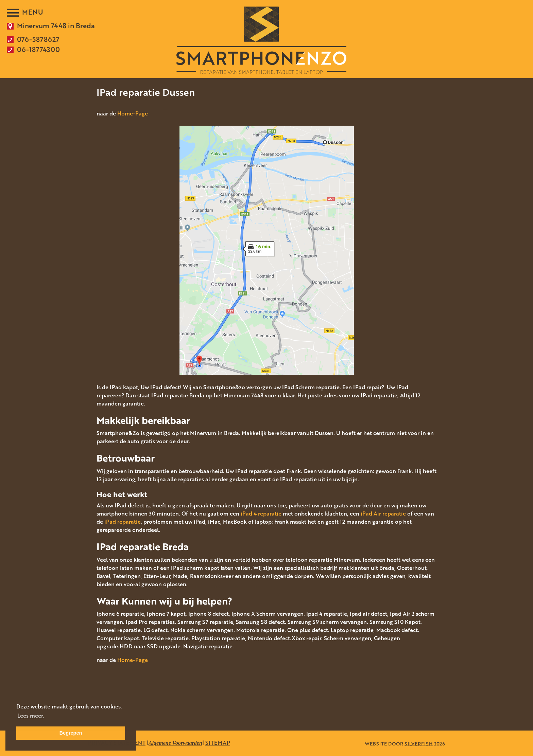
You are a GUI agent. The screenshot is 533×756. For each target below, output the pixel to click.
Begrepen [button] (71, 733)
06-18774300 (38, 49)
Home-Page (133, 113)
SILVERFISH (419, 743)
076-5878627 (38, 39)
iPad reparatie (123, 522)
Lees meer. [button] (31, 716)
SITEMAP (218, 743)
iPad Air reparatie (383, 514)
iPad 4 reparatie (261, 514)
